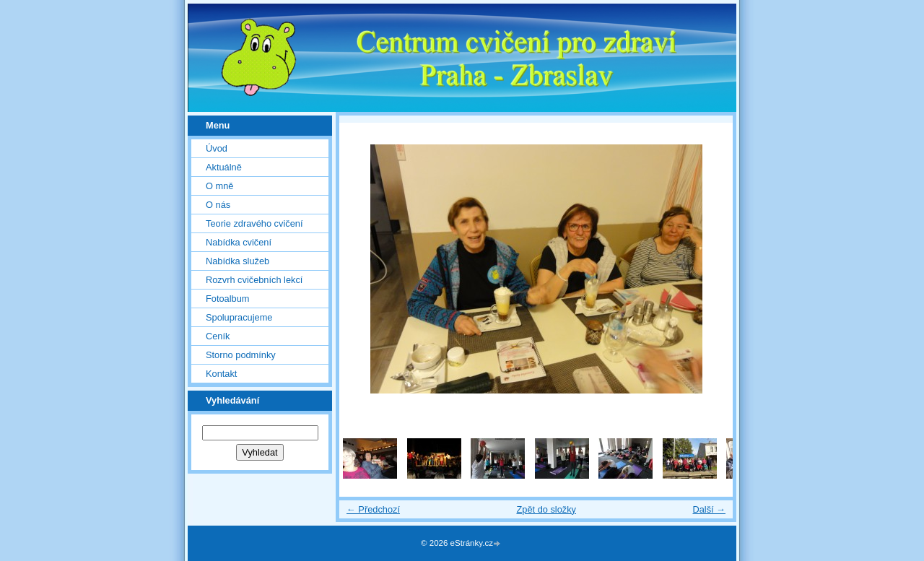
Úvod (217, 148)
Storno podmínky (241, 355)
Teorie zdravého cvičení (254, 223)
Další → (709, 509)
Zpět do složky (546, 509)
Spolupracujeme (239, 317)
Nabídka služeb (237, 261)
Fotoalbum (227, 299)
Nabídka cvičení (239, 242)
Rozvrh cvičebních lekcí (254, 280)
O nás (218, 205)
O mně (219, 186)
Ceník (218, 336)
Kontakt (221, 374)
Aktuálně (224, 167)
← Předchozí (373, 509)
